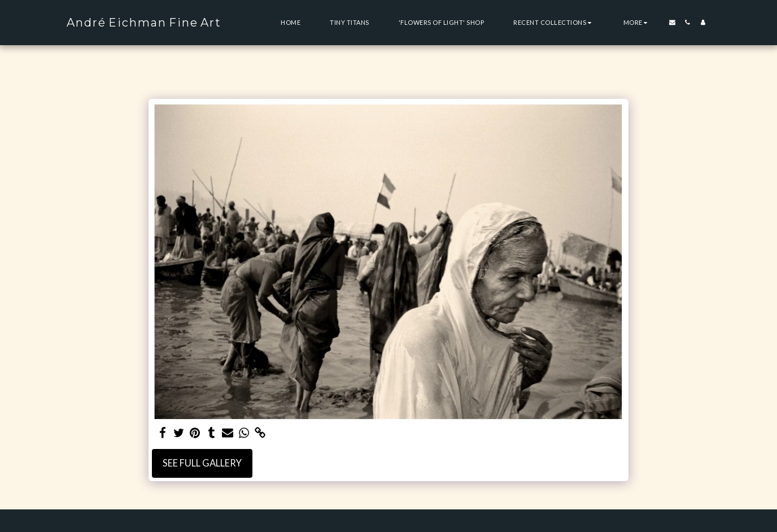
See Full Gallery (202, 463)
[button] (554, 22)
